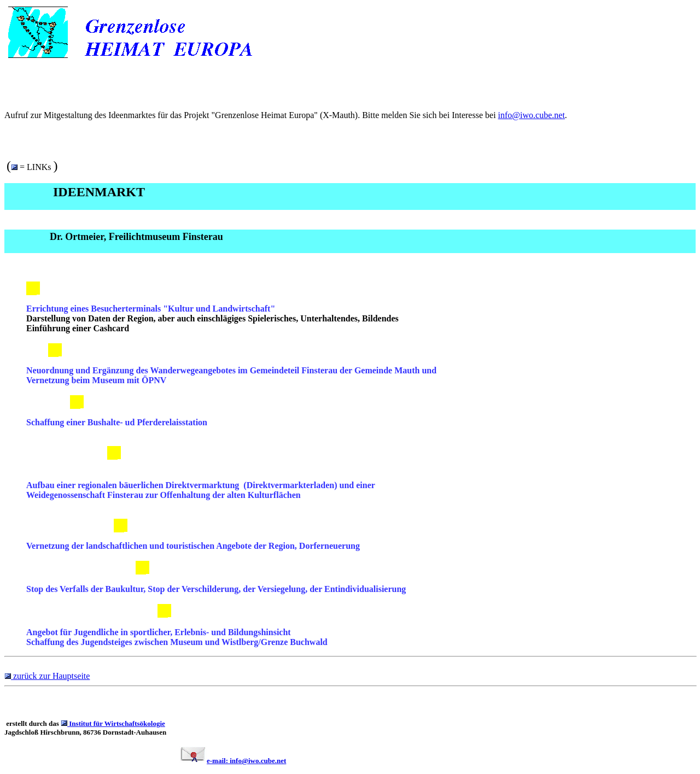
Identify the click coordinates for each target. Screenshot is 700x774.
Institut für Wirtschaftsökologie (116, 723)
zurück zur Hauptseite (50, 676)
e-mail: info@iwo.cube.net (246, 761)
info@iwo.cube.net (532, 115)
